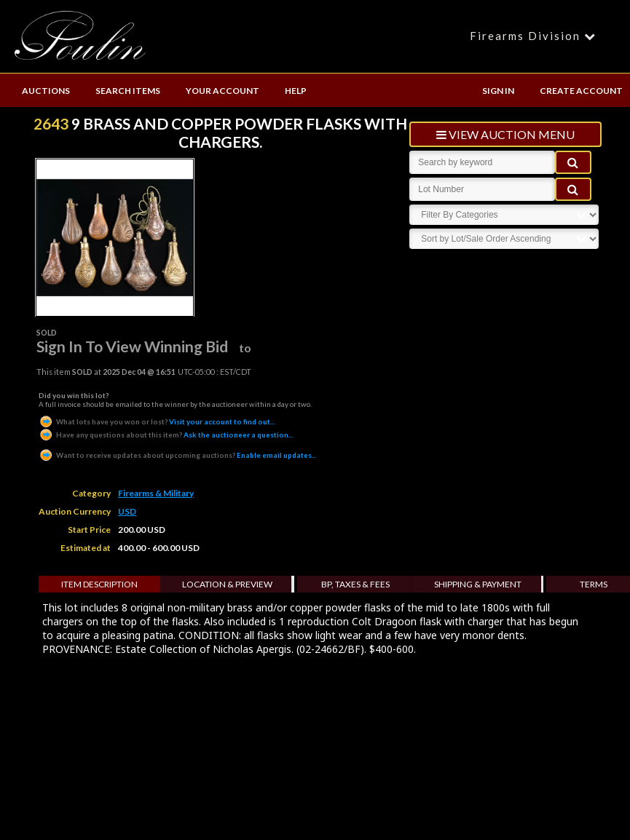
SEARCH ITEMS (128, 91)
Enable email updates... (177, 455)
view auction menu (505, 134)
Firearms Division (535, 36)
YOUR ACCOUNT (223, 91)
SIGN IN (498, 91)
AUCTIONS (46, 91)
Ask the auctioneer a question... (166, 435)
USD (127, 511)
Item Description (99, 584)
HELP (296, 91)
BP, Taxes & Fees (355, 584)
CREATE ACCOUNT (581, 91)
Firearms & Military (156, 493)
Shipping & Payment (478, 584)
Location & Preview (227, 584)
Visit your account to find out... (157, 421)
